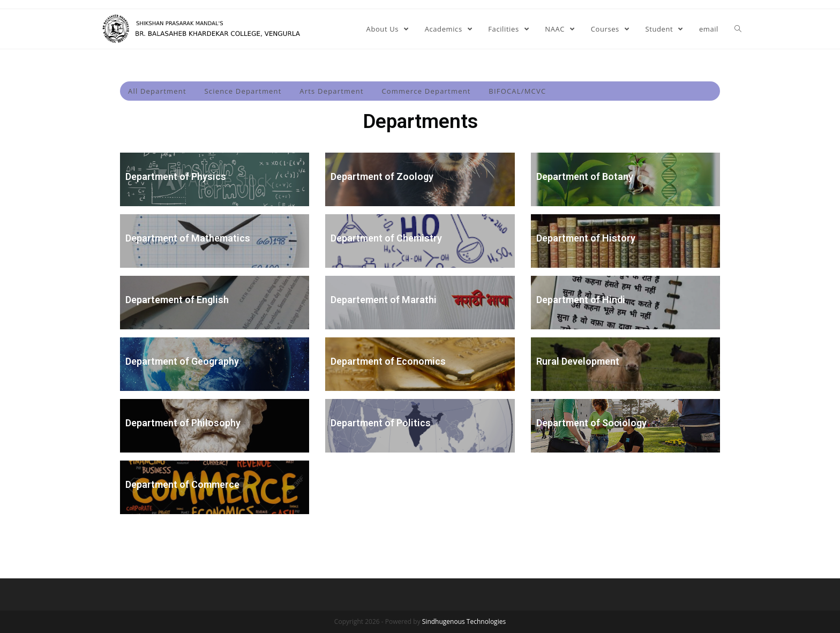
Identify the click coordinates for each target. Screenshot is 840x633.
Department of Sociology (591, 423)
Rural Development (578, 361)
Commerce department (426, 91)
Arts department (332, 91)
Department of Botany (585, 176)
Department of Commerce (182, 484)
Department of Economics (388, 361)
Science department (243, 91)
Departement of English (177, 300)
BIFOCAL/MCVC (517, 91)
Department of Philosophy (183, 423)
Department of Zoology (382, 176)
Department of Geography (182, 361)
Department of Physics (176, 176)
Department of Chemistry (386, 238)
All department (157, 91)
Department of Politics (381, 423)
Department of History (586, 238)
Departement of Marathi (384, 300)
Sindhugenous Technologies (464, 621)
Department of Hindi (581, 300)
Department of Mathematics (188, 238)
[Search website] (738, 29)
